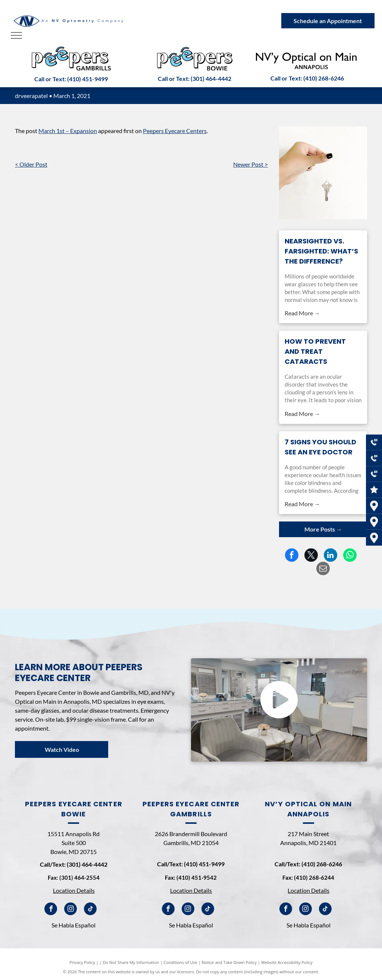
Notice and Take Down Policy (229, 962)
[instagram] (71, 910)
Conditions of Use (180, 962)
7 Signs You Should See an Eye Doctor (320, 447)
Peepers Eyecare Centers (175, 131)
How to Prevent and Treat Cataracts (315, 351)
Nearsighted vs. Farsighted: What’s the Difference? (321, 251)
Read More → (302, 313)
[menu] (16, 35)
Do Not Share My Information (131, 962)
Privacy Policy (82, 962)
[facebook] (51, 910)
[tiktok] (90, 910)
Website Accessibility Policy (287, 962)
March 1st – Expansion (68, 131)
